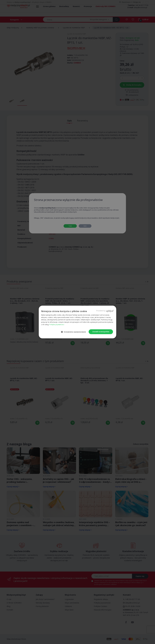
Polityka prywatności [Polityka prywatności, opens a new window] (57, 325)
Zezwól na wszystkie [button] (101, 332)
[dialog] (77, 322)
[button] (74, 332)
